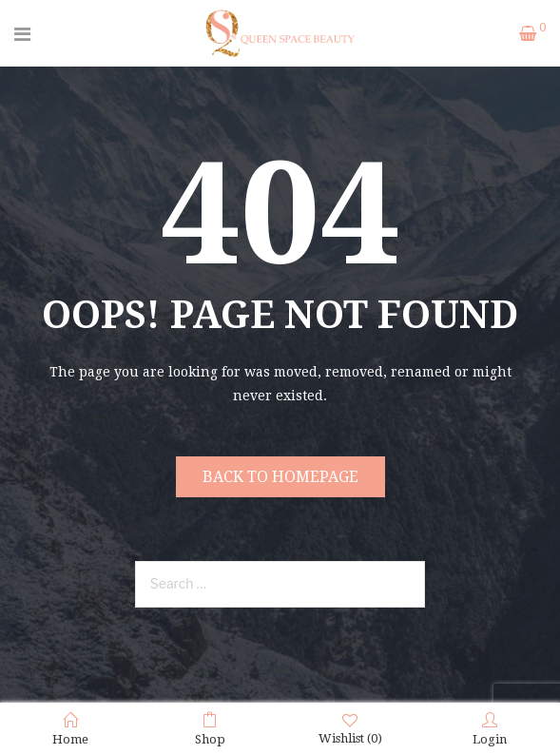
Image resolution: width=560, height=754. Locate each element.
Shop (210, 729)
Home (70, 729)
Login (490, 729)
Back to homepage (280, 477)
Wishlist (350, 729)
